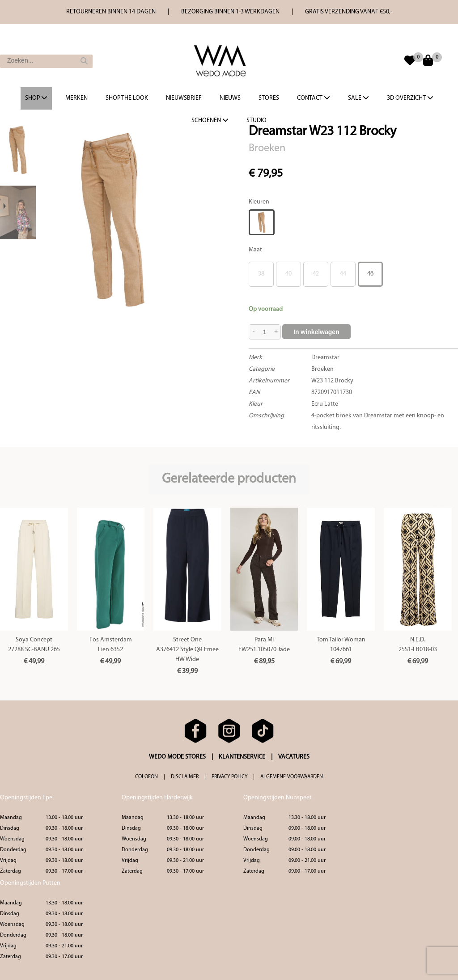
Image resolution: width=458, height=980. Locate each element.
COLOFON (146, 777)
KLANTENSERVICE (242, 757)
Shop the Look (127, 98)
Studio (257, 121)
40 (288, 274)
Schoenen (210, 120)
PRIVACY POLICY (229, 777)
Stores (269, 98)
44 (343, 274)
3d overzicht (410, 98)
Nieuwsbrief (184, 98)
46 (370, 274)
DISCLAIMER (185, 777)
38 (261, 274)
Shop (36, 98)
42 (316, 274)
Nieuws (230, 98)
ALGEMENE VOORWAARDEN (292, 777)
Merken (76, 98)
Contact (314, 98)
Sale (358, 98)
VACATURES (294, 757)
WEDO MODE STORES (177, 757)
